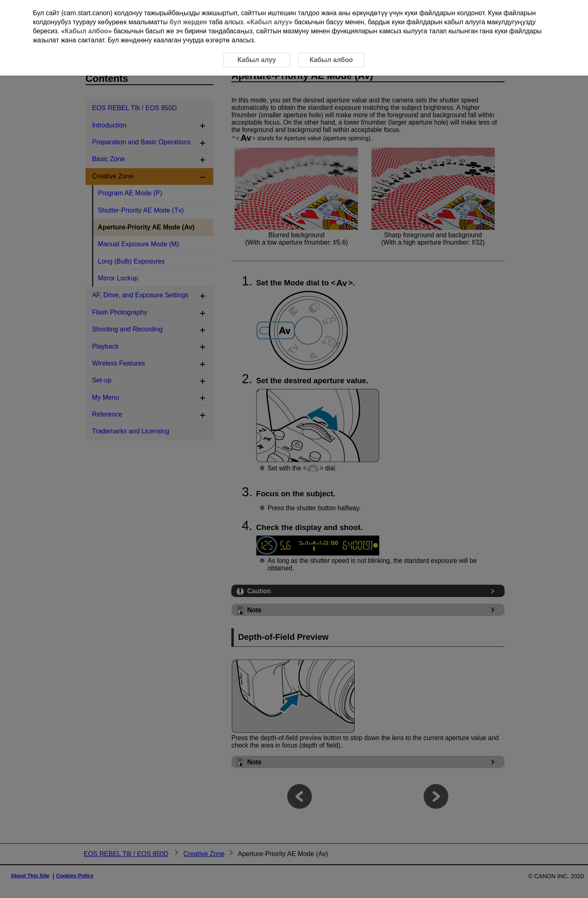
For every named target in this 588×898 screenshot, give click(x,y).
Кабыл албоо (86, 31)
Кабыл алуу (270, 22)
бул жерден (188, 22)
